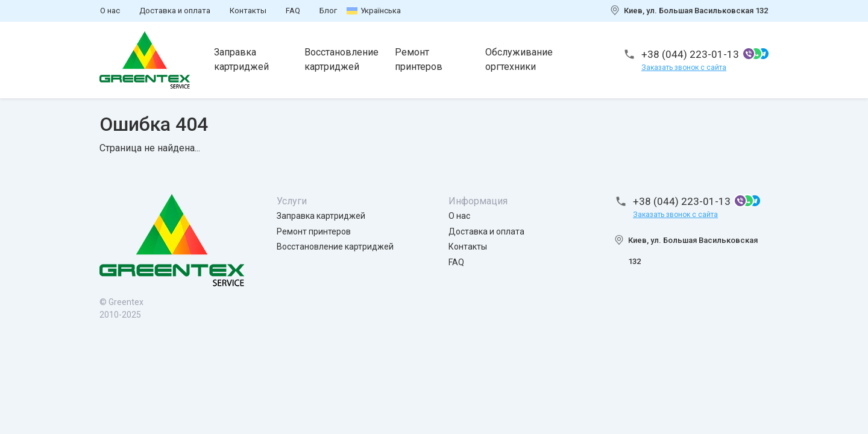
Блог (328, 11)
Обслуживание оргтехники (519, 59)
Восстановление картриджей (341, 59)
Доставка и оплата (175, 11)
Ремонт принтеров (419, 59)
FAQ (293, 11)
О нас (110, 11)
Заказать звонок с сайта (684, 68)
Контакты (248, 11)
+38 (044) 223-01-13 (690, 54)
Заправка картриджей (241, 59)
